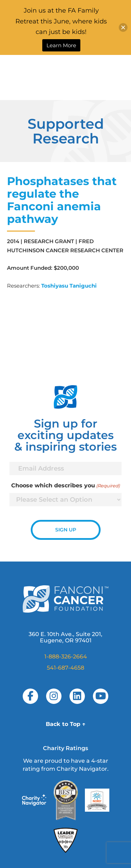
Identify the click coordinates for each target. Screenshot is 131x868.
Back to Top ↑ (66, 724)
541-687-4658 (65, 668)
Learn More (61, 45)
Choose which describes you (65, 486)
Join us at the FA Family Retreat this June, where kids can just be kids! (61, 21)
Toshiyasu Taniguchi (69, 286)
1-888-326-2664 (66, 657)
